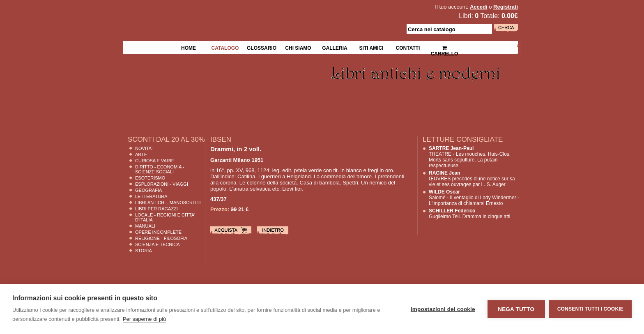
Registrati (506, 7)
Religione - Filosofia (161, 238)
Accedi (479, 7)
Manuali (145, 226)
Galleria (335, 47)
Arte (141, 154)
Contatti (408, 47)
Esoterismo (150, 178)
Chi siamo (298, 47)
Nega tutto (516, 309)
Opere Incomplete (158, 232)
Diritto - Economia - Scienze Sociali (160, 169)
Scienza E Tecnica (158, 244)
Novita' (144, 148)
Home (189, 47)
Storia (144, 251)
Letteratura (151, 196)
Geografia (148, 190)
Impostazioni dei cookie (443, 309)
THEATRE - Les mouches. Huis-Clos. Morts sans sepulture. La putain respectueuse (470, 157)
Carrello (445, 47)
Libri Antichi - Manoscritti (168, 203)
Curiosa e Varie (155, 161)
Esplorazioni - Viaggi (162, 184)
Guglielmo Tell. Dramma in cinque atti (470, 214)
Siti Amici (371, 47)
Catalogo (225, 47)
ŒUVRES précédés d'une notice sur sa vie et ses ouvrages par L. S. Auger (472, 179)
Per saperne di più (145, 319)
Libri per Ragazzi (156, 209)
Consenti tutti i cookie (590, 309)
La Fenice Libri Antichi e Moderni (195, 12)
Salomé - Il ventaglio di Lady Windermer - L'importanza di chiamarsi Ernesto (474, 198)
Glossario (262, 47)
